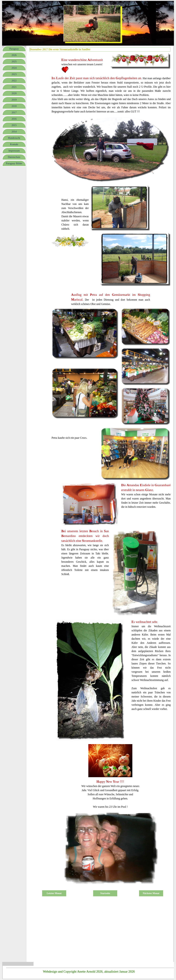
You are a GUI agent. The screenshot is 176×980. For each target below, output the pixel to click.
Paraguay (14, 49)
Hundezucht (14, 138)
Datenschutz (14, 157)
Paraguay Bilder (14, 163)
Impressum (14, 151)
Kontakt (14, 144)
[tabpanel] (85, 64)
